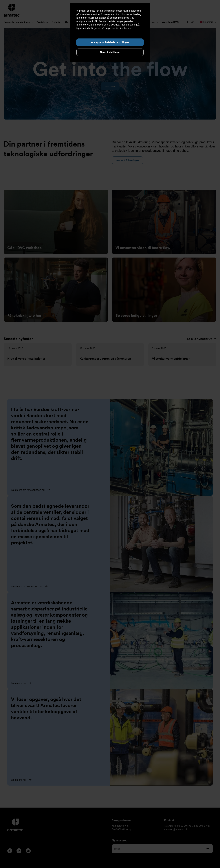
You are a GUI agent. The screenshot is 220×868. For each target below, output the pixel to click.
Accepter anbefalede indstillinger (110, 42)
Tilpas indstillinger (110, 52)
